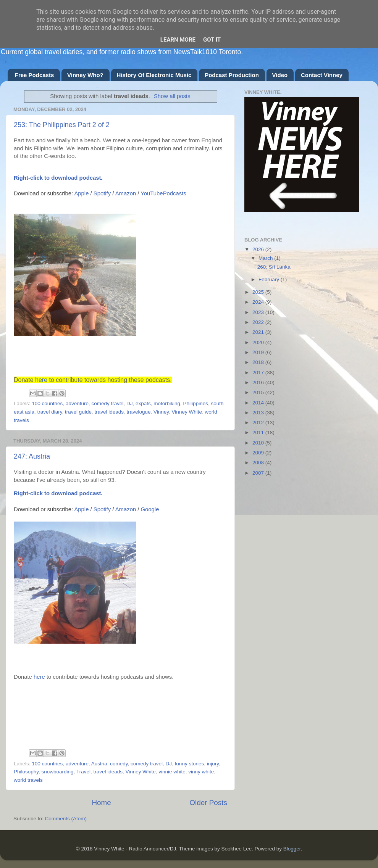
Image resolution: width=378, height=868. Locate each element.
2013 (259, 413)
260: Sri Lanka (274, 267)
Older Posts (208, 803)
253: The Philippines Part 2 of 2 (62, 125)
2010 (259, 443)
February (270, 279)
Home (101, 803)
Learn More (178, 40)
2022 (259, 322)
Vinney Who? (85, 75)
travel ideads (109, 412)
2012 (259, 423)
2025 (259, 292)
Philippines (196, 403)
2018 (259, 362)
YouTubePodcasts (163, 193)
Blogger (292, 849)
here (41, 380)
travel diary (50, 412)
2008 (259, 463)
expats (143, 403)
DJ (130, 403)
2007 (259, 473)
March (266, 258)
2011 (259, 432)
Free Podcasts (35, 75)
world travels (28, 780)
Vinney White (187, 412)
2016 (259, 382)
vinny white (201, 772)
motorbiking (167, 403)
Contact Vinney (322, 75)
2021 (259, 332)
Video (280, 75)
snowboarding (58, 772)
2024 (259, 302)
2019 (259, 352)
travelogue (138, 412)
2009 (259, 453)
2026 (259, 249)
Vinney (161, 412)
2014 (259, 403)
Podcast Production (232, 75)
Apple (81, 193)
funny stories (190, 764)
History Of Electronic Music (154, 75)
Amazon (126, 193)
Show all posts (172, 96)
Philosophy (26, 772)
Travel (83, 772)
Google (150, 509)
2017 (259, 373)
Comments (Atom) (66, 819)
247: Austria (32, 456)
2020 (259, 342)
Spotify (102, 193)
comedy (119, 764)
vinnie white (172, 772)
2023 (259, 312)
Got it (212, 40)
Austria (99, 764)
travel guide (78, 412)
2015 (259, 392)
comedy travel (107, 403)
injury (213, 764)
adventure (77, 403)
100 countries (47, 403)
